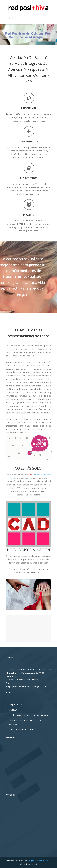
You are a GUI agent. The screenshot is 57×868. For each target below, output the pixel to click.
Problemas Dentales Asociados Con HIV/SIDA (30, 715)
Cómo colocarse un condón (21, 729)
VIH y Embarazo (16, 704)
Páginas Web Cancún (39, 861)
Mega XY (13, 710)
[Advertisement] (31, 827)
